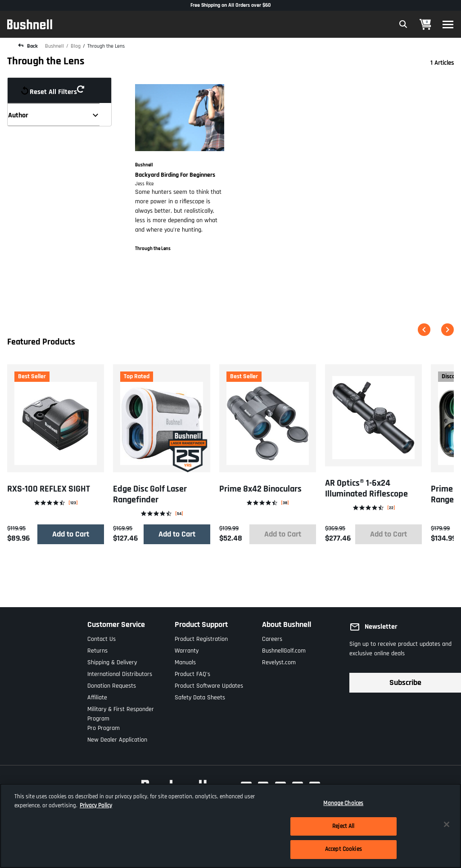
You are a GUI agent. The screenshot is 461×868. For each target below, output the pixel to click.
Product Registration (201, 637)
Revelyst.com (279, 660)
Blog (76, 46)
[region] (230, 826)
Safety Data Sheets (200, 696)
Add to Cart (71, 534)
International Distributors (120, 672)
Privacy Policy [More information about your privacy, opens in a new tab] (96, 805)
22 (391, 508)
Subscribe (405, 682)
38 (285, 503)
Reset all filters (56, 91)
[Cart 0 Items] (425, 25)
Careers (272, 637)
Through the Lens (106, 46)
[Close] (447, 824)
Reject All (343, 826)
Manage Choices (343, 803)
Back (32, 46)
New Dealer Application (117, 738)
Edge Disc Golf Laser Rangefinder (150, 494)
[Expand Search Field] (403, 24)
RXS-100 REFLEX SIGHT (49, 489)
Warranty (187, 649)
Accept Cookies (343, 849)
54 (179, 513)
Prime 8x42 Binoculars (260, 489)
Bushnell (54, 46)
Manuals (185, 660)
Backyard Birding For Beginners (175, 175)
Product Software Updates (209, 684)
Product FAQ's (192, 672)
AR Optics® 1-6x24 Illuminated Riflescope (366, 488)
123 (73, 503)
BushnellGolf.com (284, 649)
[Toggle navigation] (448, 25)
